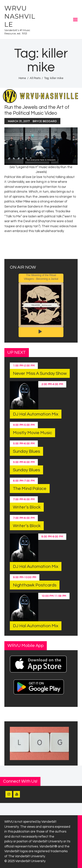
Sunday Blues (26, 451)
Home (22, 78)
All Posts (35, 78)
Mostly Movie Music (32, 433)
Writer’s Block (27, 507)
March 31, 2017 (19, 121)
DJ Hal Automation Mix (36, 414)
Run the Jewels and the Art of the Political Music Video (37, 110)
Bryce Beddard (45, 121)
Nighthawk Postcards (35, 585)
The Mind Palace (30, 489)
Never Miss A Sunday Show (40, 373)
